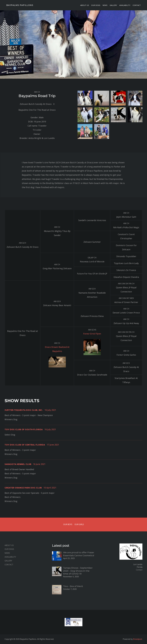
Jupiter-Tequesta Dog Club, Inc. (24, 410)
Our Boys (68, 524)
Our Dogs (96, 5)
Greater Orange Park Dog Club (23, 488)
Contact (137, 5)
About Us (85, 5)
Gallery (113, 5)
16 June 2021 (39, 464)
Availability (125, 5)
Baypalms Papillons (20, 5)
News (105, 5)
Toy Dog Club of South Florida (24, 430)
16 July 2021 (50, 410)
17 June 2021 (53, 445)
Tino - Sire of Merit (73, 586)
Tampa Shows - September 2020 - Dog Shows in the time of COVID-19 (78, 571)
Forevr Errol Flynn (92, 334)
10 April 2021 (50, 488)
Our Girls (79, 524)
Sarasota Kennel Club (18, 464)
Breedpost (138, 639)
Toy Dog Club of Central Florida (25, 445)
